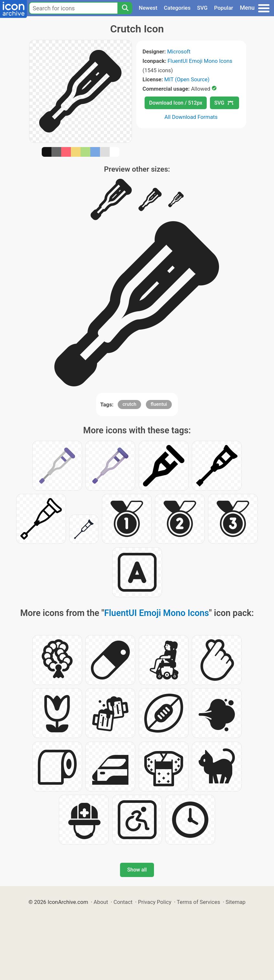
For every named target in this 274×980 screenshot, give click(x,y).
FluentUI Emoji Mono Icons (200, 61)
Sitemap (236, 902)
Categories (177, 8)
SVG (202, 8)
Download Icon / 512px (176, 103)
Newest (148, 8)
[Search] (125, 8)
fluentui (159, 404)
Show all (137, 870)
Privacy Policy (154, 902)
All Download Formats (191, 117)
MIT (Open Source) (187, 79)
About (101, 902)
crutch (130, 404)
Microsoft (179, 51)
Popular (224, 8)
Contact (123, 902)
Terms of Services (198, 902)
